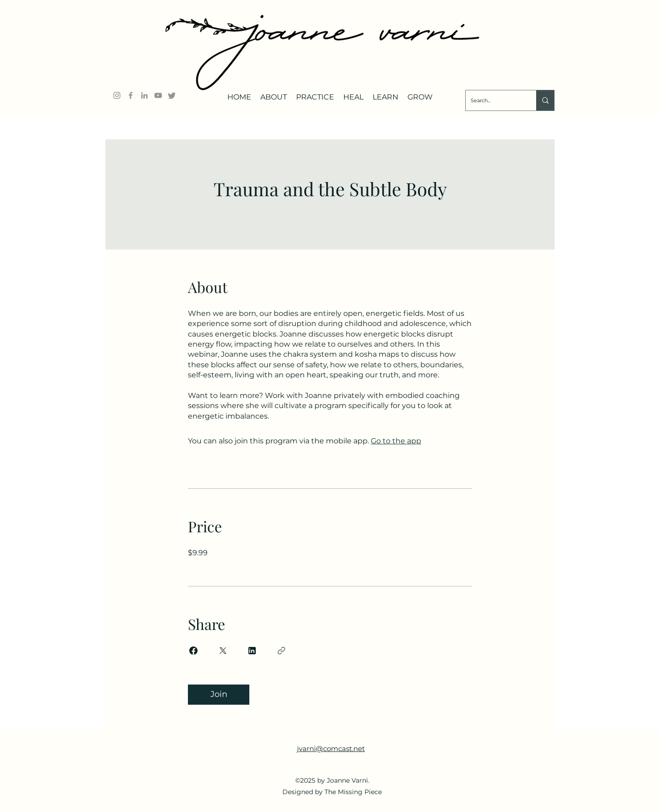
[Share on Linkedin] (252, 651)
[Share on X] (223, 651)
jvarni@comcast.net (331, 748)
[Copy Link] (281, 651)
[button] (274, 94)
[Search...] (494, 100)
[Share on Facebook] (193, 651)
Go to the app (396, 441)
